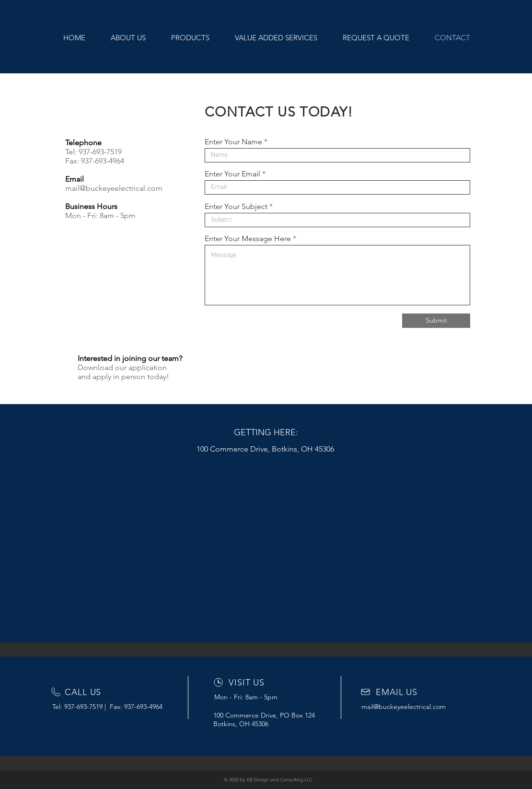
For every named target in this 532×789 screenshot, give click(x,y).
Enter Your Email (232, 174)
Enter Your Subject (236, 207)
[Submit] (436, 321)
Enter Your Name (233, 142)
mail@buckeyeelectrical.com (114, 188)
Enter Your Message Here (248, 239)
